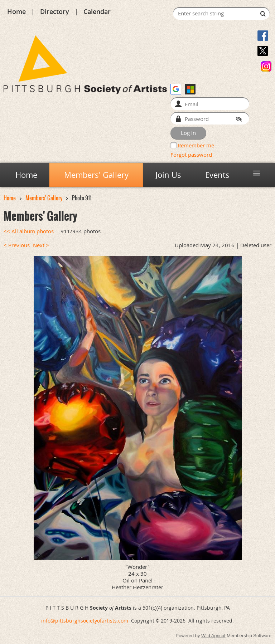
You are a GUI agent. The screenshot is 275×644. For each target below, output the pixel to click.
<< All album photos (29, 231)
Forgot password (191, 155)
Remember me (196, 145)
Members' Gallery (44, 198)
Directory (55, 11)
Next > (41, 245)
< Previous (17, 245)
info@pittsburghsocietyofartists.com (85, 621)
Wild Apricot (213, 636)
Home (16, 11)
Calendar (97, 11)
